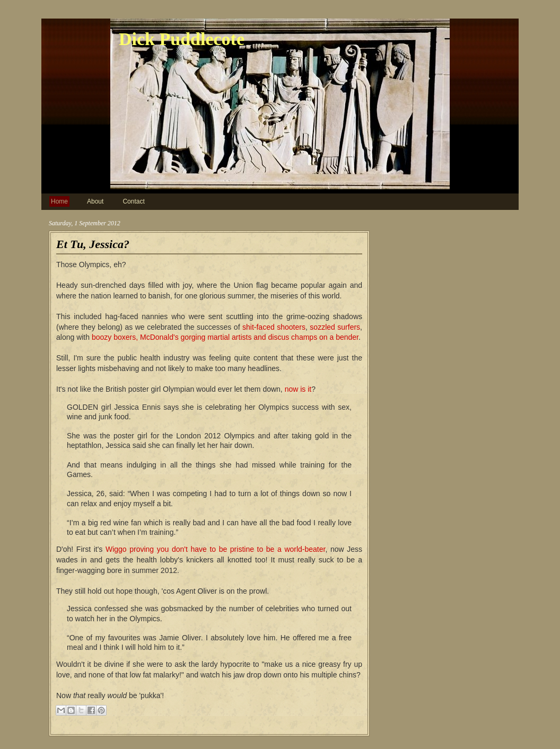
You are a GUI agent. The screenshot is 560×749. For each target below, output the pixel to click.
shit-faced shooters (274, 327)
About (95, 201)
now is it (298, 389)
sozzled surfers (335, 327)
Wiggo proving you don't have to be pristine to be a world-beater (216, 549)
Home (59, 201)
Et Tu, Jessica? (93, 244)
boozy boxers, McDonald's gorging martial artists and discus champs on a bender (225, 337)
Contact (133, 201)
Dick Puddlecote (182, 39)
